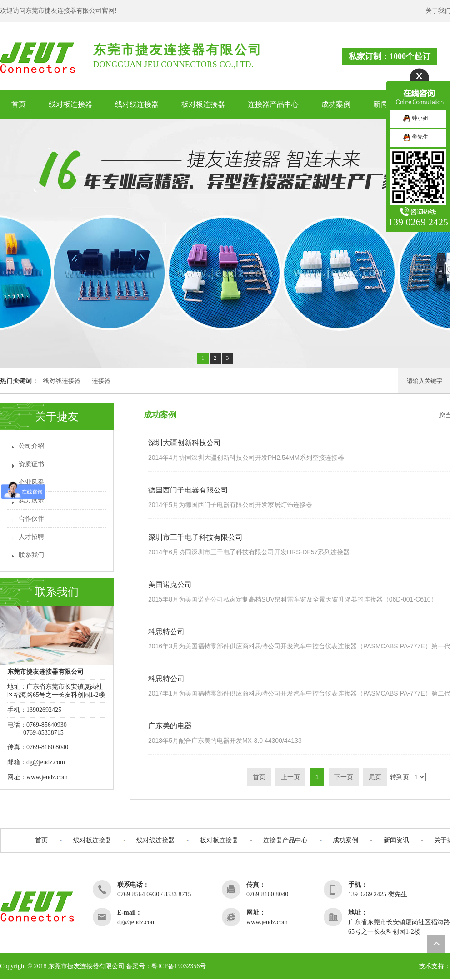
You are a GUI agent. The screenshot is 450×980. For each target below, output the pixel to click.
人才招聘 (31, 537)
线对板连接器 (92, 840)
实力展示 (31, 500)
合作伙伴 (31, 519)
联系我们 (31, 555)
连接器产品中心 (285, 840)
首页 (41, 840)
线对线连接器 (62, 381)
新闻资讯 (396, 840)
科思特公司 (166, 632)
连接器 (101, 381)
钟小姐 (416, 118)
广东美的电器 (170, 726)
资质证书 (31, 464)
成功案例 (345, 840)
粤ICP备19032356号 (179, 966)
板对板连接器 (219, 840)
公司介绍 (31, 446)
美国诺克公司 (170, 585)
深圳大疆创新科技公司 (185, 443)
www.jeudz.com (47, 777)
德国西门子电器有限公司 (188, 490)
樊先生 (416, 137)
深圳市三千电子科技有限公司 (195, 537)
